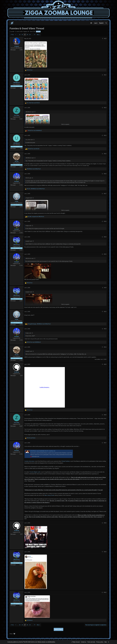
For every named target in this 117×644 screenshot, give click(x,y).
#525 (105, 154)
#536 (105, 415)
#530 (105, 254)
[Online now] (17, 180)
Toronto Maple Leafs (35, 472)
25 (20, 35)
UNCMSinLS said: (30, 112)
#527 (105, 194)
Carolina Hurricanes (29, 461)
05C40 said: (28, 178)
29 (30, 35)
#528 (105, 221)
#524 (105, 135)
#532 (105, 312)
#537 (105, 443)
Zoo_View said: (29, 140)
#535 (105, 364)
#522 (105, 75)
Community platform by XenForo (22, 642)
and (33, 103)
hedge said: (28, 226)
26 (22, 35)
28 (27, 35)
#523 (105, 108)
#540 (105, 592)
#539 (105, 552)
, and (36, 189)
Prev (13, 35)
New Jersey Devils (49, 495)
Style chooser (76, 642)
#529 (105, 237)
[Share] (103, 39)
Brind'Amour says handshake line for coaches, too (43, 451)
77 (35, 35)
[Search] (106, 23)
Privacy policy (100, 642)
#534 (105, 347)
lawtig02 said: (29, 241)
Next (38, 35)
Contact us (84, 642)
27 (25, 35)
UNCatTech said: (30, 258)
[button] (91, 23)
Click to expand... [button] (65, 124)
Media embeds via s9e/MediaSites (47, 642)
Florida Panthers (66, 461)
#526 (105, 174)
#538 (105, 523)
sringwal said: (29, 198)
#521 (105, 39)
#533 (105, 329)
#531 (105, 288)
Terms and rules (91, 642)
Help (106, 642)
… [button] (18, 35)
